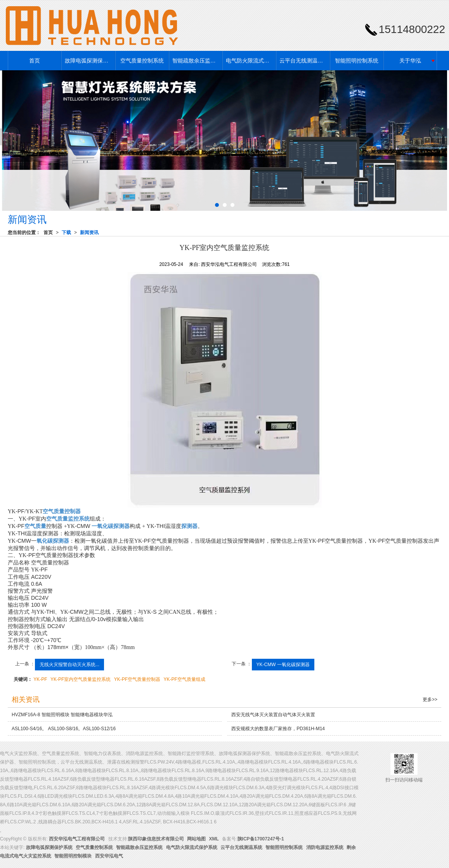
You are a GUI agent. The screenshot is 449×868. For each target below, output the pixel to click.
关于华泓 (410, 61)
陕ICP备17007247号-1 (261, 839)
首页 (35, 61)
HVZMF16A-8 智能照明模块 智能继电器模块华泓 (62, 715)
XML (214, 839)
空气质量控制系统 (142, 61)
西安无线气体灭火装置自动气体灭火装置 (273, 715)
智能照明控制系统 (357, 61)
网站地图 (196, 839)
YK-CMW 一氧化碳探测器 (283, 665)
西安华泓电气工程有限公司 (77, 839)
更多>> (430, 700)
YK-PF (40, 679)
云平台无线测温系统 (304, 61)
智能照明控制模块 (73, 856)
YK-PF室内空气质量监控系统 (81, 679)
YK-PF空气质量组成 (184, 679)
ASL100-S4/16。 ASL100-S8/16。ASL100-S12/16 (64, 729)
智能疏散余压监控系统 (197, 61)
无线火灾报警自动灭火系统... (69, 665)
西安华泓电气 (109, 856)
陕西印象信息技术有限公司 (156, 839)
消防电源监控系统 (325, 847)
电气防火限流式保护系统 (251, 61)
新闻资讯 (89, 233)
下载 (66, 233)
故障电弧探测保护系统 (90, 61)
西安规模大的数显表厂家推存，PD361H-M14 (278, 729)
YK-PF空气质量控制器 (137, 679)
